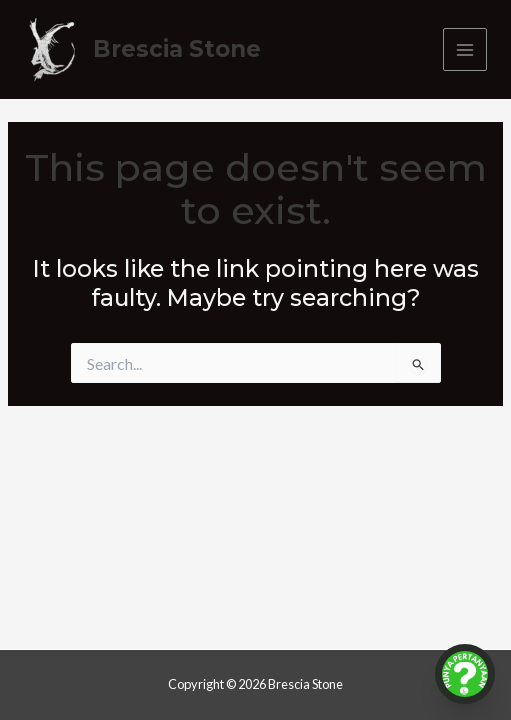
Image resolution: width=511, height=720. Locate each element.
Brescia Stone (177, 49)
